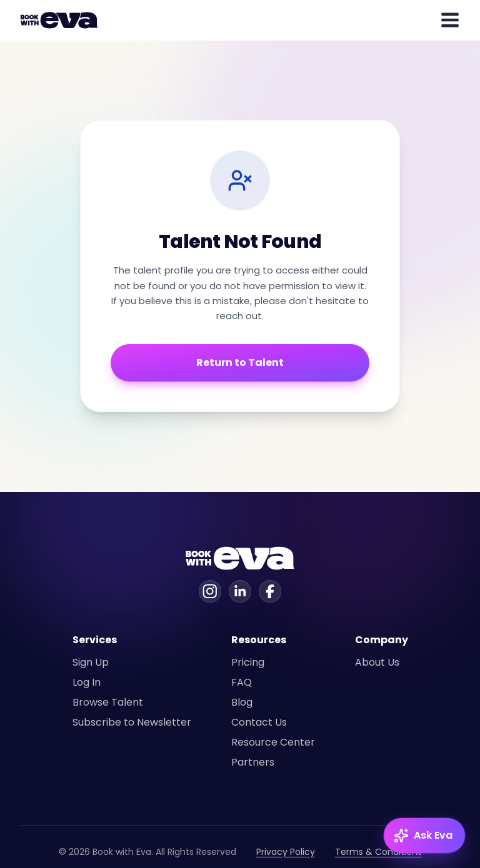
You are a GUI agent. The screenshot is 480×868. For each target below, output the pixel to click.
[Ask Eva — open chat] (424, 836)
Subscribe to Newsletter (132, 722)
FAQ (242, 682)
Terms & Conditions (378, 852)
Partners (253, 762)
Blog (242, 702)
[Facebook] (270, 591)
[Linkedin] (240, 591)
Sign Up (91, 662)
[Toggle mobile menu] (450, 20)
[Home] (61, 20)
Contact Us (259, 722)
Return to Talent (240, 362)
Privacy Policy (286, 852)
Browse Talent (108, 702)
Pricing (248, 662)
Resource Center (273, 742)
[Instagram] (210, 591)
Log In (87, 682)
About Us (377, 662)
